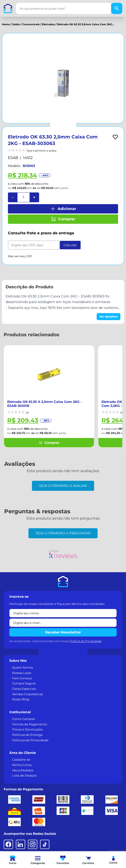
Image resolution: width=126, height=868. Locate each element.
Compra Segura (24, 679)
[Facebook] (8, 840)
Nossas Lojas (22, 668)
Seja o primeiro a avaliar (63, 481)
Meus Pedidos (23, 766)
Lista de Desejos (24, 771)
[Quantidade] (24, 197)
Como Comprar (24, 714)
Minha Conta (22, 760)
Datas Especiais (24, 684)
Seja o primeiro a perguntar (63, 528)
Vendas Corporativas (27, 689)
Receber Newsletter (63, 627)
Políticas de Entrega (27, 730)
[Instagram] (33, 840)
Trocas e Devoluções (27, 725)
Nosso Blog (21, 694)
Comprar (63, 219)
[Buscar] (117, 8)
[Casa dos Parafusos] (8, 8)
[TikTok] (45, 840)
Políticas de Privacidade (30, 735)
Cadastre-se (21, 755)
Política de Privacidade (86, 636)
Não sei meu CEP (20, 256)
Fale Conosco (22, 673)
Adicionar (63, 209)
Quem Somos (22, 663)
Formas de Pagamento (30, 720)
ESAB (13, 158)
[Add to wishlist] (115, 137)
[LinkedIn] (20, 840)
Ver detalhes (109, 316)
